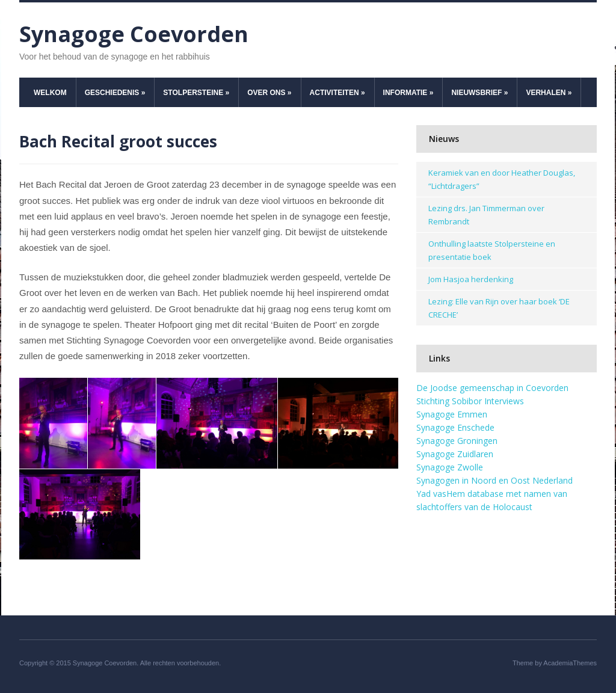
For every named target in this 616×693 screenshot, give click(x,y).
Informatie (408, 93)
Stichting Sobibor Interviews (470, 401)
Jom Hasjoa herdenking (471, 279)
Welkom (50, 93)
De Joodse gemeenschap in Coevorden (492, 388)
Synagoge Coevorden (134, 34)
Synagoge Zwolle (450, 467)
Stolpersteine (196, 93)
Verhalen (549, 93)
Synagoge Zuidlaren (455, 454)
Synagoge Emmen (452, 414)
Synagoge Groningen (457, 441)
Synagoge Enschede (455, 427)
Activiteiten (337, 93)
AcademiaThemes (570, 663)
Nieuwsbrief (479, 93)
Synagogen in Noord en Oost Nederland (494, 480)
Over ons (269, 93)
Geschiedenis (115, 93)
